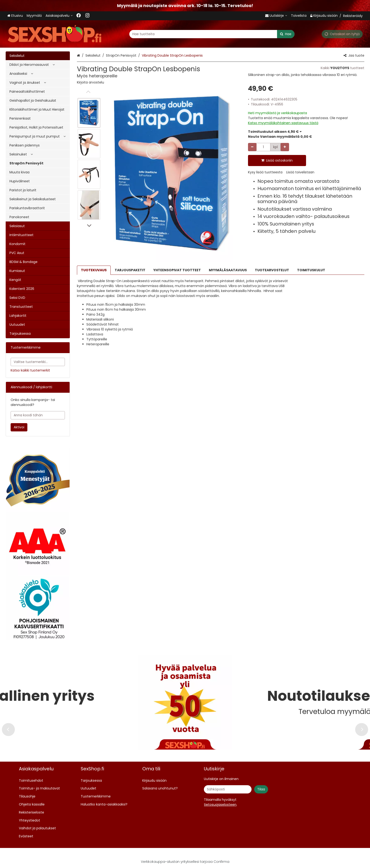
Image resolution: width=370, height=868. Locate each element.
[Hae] (286, 34)
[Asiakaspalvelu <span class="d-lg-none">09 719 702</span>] (59, 16)
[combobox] (212, 34)
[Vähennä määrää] (252, 147)
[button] (90, 82)
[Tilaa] (261, 789)
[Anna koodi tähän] (38, 415)
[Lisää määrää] (285, 147)
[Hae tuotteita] (212, 34)
